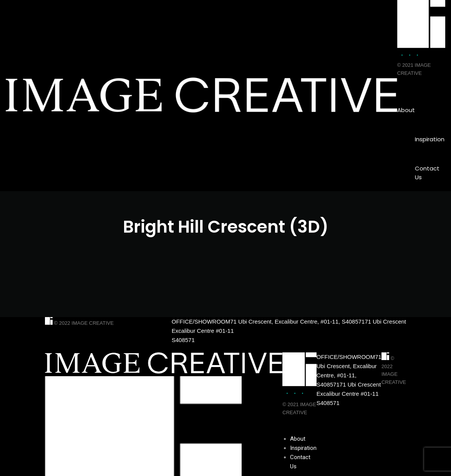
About (406, 110)
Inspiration (430, 139)
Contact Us (427, 173)
